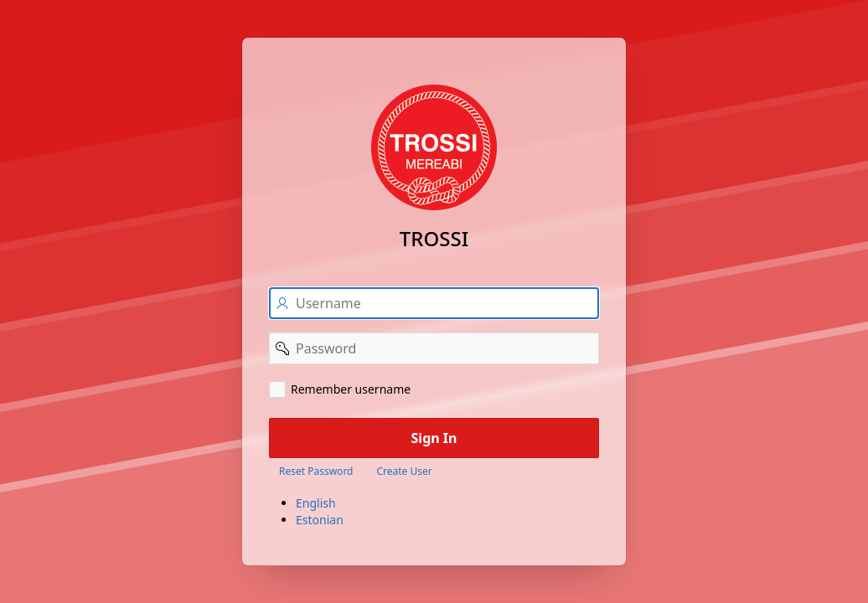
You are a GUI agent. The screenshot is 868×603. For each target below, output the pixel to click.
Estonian (320, 520)
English (316, 503)
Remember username (351, 389)
